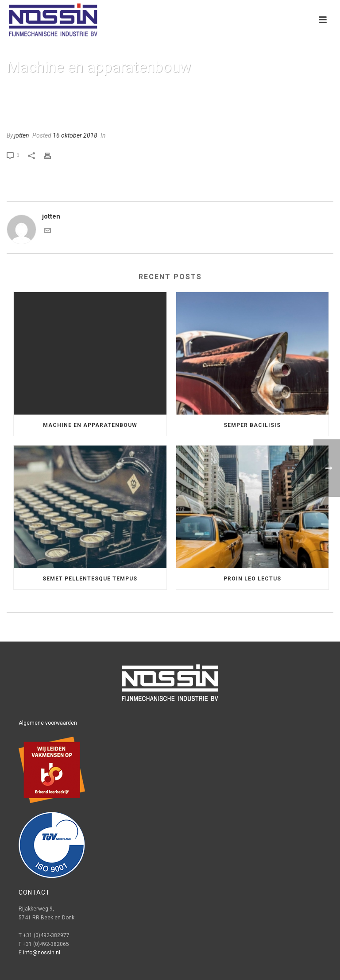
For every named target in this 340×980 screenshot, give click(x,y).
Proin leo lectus (252, 579)
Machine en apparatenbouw (90, 425)
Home (235, 90)
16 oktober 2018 (75, 135)
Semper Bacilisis (252, 425)
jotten (22, 135)
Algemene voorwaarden (48, 723)
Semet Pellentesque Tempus (90, 579)
